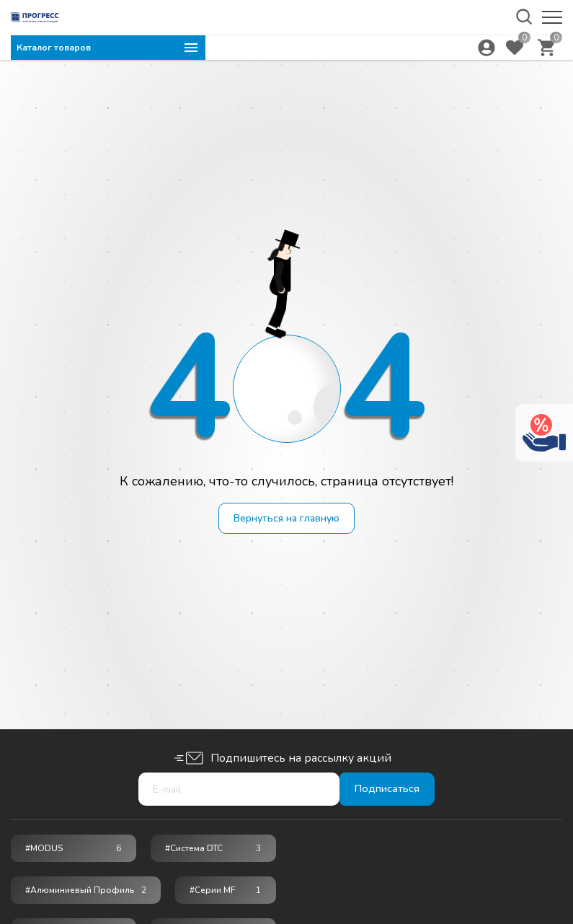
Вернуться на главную (286, 519)
